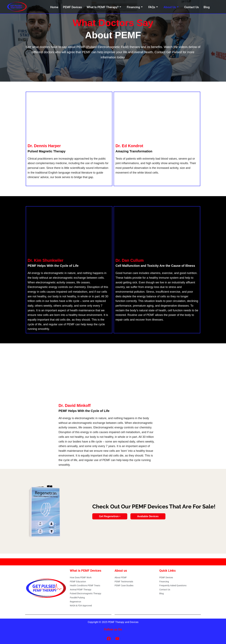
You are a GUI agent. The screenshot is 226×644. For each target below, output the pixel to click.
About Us (171, 7)
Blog (207, 7)
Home (54, 7)
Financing (135, 7)
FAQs (153, 7)
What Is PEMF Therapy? (104, 7)
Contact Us (192, 7)
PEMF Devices (72, 7)
